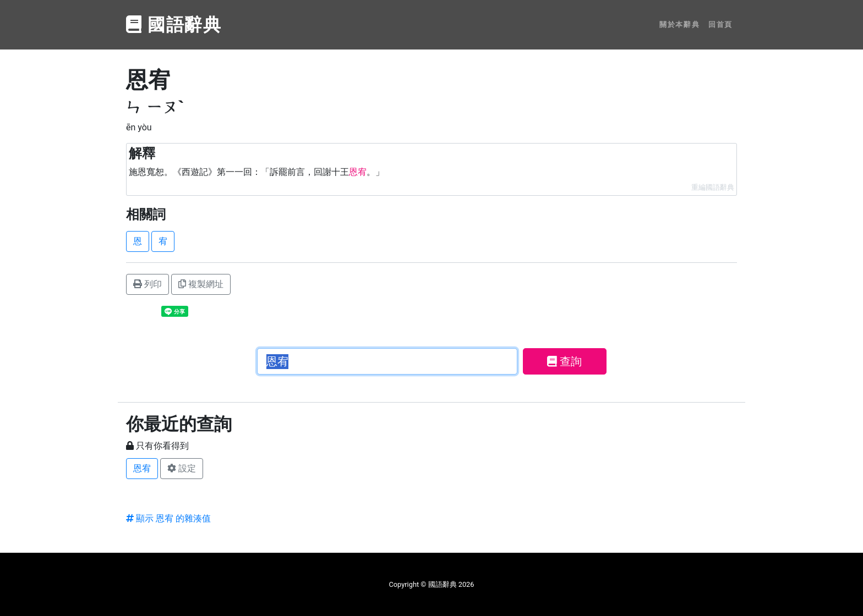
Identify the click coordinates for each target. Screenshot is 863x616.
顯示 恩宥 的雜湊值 (168, 518)
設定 (182, 468)
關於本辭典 (679, 24)
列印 (148, 284)
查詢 (564, 361)
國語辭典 (174, 25)
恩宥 (142, 468)
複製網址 (201, 284)
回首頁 (720, 24)
